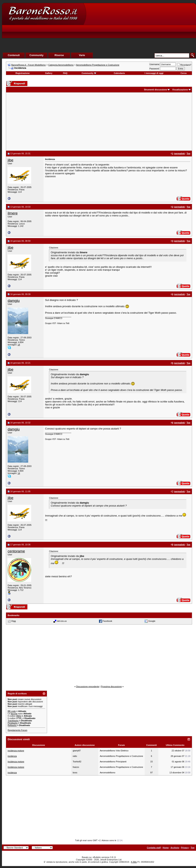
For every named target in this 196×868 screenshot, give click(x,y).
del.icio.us (62, 621)
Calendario (119, 73)
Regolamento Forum (17, 730)
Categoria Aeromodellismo (61, 65)
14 (19, 345)
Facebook (107, 621)
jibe (10, 160)
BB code (12, 711)
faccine (14, 714)
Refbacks (12, 725)
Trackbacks (13, 721)
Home (166, 848)
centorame (16, 551)
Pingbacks (13, 723)
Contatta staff (154, 848)
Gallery (49, 73)
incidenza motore (16, 751)
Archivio (175, 848)
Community (89, 73)
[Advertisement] (123, 33)
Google (152, 621)
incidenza (12, 756)
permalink (180, 153)
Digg (14, 621)
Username (155, 64)
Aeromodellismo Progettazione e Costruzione (98, 65)
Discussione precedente (88, 686)
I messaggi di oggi (154, 73)
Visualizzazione (180, 90)
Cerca (184, 73)
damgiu (14, 301)
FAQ (65, 73)
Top (193, 848)
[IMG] (19, 716)
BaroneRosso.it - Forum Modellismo (29, 65)
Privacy (185, 848)
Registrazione (23, 73)
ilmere (13, 213)
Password (154, 69)
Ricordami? (184, 65)
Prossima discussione (111, 686)
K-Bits (134, 862)
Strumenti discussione (155, 90)
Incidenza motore (16, 762)
